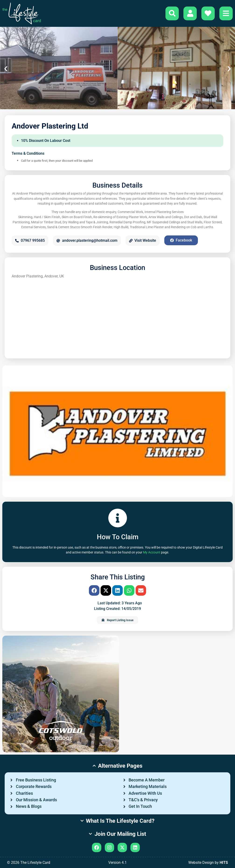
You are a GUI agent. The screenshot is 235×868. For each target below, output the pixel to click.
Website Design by (208, 863)
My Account (152, 552)
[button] (6, 69)
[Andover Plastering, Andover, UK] (117, 316)
